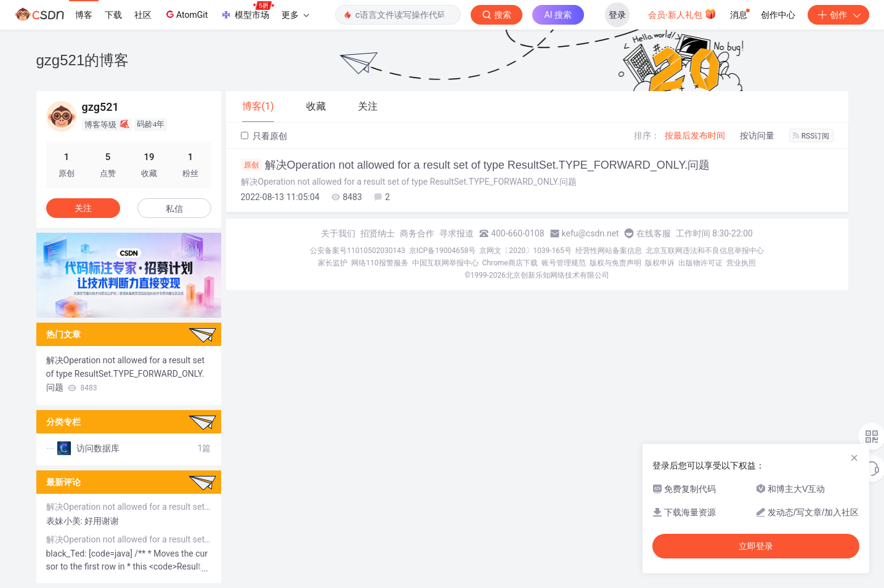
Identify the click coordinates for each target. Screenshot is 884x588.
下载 (113, 15)
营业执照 (741, 263)
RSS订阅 (811, 136)
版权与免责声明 (615, 263)
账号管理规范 (564, 263)
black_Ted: (67, 554)
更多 (295, 15)
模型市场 (247, 11)
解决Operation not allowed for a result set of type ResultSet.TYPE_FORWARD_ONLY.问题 (476, 165)
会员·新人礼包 (682, 14)
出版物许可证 (700, 263)
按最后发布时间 (695, 135)
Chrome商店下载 (510, 263)
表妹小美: (66, 521)
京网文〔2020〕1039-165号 (525, 251)
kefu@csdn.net (590, 233)
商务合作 (417, 233)
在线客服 (654, 233)
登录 (617, 15)
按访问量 (757, 135)
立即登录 (756, 546)
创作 (838, 15)
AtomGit (186, 14)
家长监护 (333, 263)
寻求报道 (456, 233)
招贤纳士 (378, 233)
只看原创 (264, 136)
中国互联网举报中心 (445, 263)
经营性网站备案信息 (609, 251)
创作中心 (778, 15)
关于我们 (338, 233)
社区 (143, 15)
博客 (84, 15)
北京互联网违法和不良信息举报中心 (705, 251)
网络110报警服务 (379, 263)
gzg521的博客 (83, 60)
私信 (174, 209)
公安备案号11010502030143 (357, 251)
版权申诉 (660, 263)
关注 (83, 208)
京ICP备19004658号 (443, 251)
